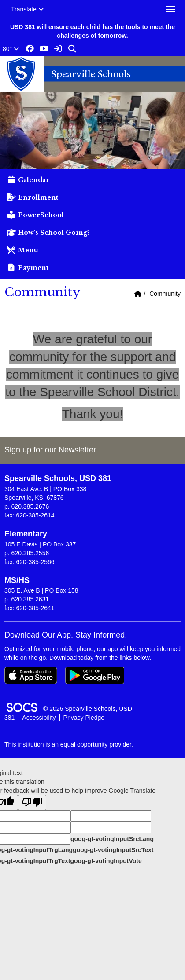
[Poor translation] (32, 803)
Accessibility (39, 718)
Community (165, 294)
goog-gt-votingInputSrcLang (112, 839)
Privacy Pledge (84, 718)
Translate (27, 9)
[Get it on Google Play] (95, 675)
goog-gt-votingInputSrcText (113, 850)
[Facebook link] (30, 49)
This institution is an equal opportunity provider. (69, 744)
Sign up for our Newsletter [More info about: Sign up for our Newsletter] (50, 450)
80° (11, 49)
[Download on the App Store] (31, 675)
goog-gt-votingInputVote (106, 861)
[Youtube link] (44, 49)
